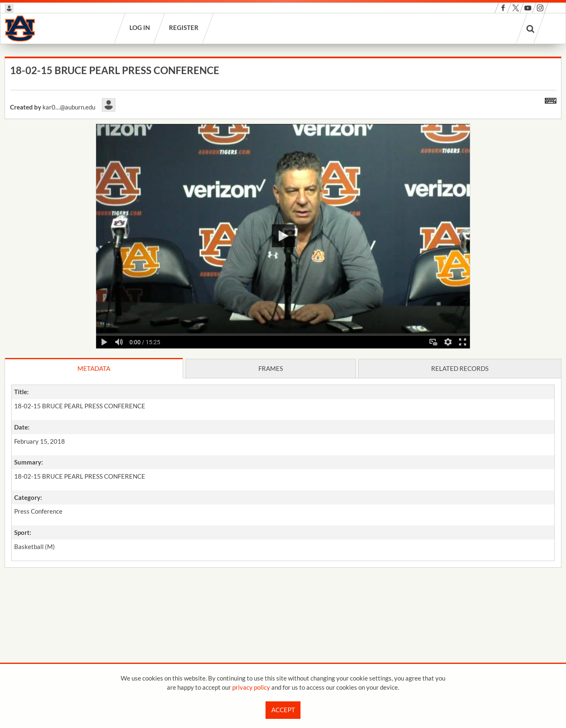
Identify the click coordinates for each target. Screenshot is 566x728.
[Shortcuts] (551, 99)
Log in (140, 27)
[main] (283, 334)
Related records (460, 368)
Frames (271, 368)
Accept (283, 710)
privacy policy (251, 687)
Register (184, 27)
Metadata (94, 368)
